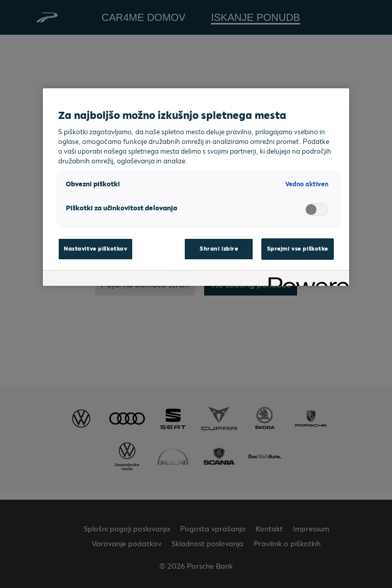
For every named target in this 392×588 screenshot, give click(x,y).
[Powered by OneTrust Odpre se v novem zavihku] (305, 279)
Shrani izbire (219, 249)
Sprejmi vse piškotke (298, 249)
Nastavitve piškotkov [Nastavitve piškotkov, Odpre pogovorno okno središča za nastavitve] (95, 249)
